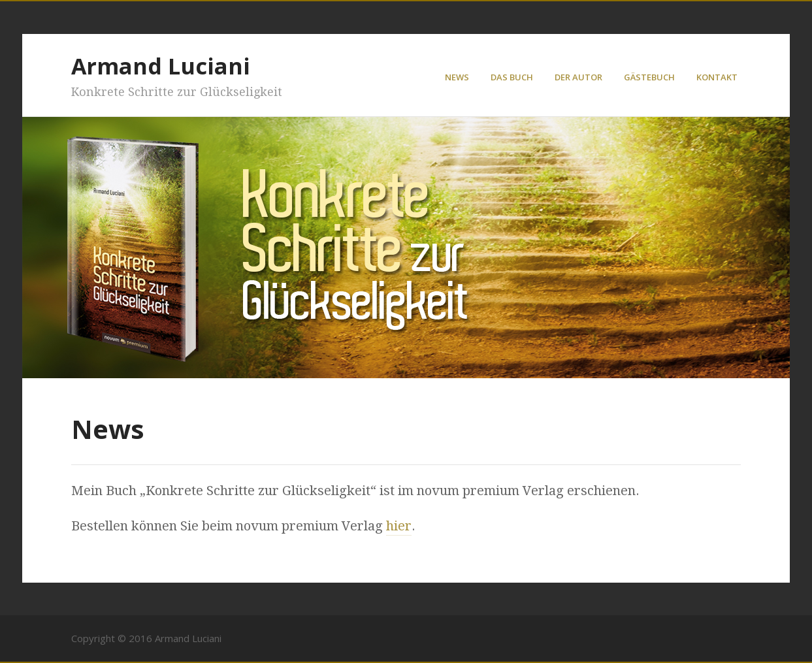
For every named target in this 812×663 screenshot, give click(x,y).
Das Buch (512, 77)
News (457, 77)
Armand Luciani (161, 66)
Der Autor (578, 77)
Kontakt (717, 77)
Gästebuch (649, 77)
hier (399, 526)
